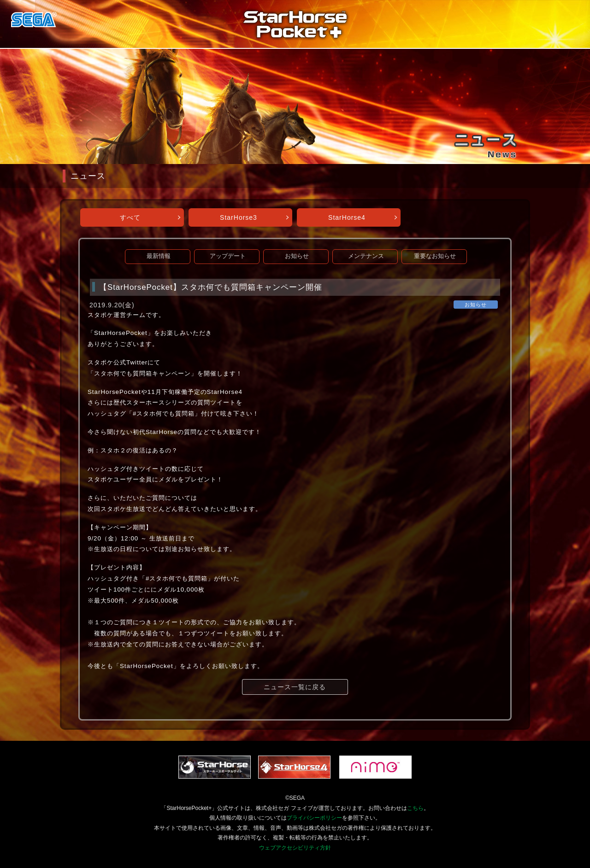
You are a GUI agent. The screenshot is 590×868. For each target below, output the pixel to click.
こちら (415, 808)
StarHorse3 (239, 217)
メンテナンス (366, 256)
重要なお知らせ (435, 256)
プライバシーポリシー (314, 818)
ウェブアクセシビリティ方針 (295, 848)
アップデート (228, 256)
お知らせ (297, 256)
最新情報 (159, 256)
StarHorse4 (347, 217)
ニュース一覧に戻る (295, 687)
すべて (130, 217)
